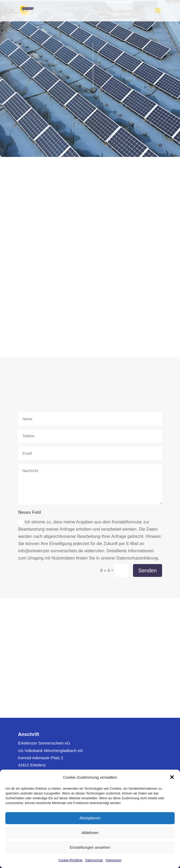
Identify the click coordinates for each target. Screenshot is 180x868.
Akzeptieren (90, 818)
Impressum (114, 860)
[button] (172, 777)
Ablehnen (90, 833)
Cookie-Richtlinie (71, 860)
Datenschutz (94, 860)
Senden (148, 570)
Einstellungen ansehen (90, 847)
